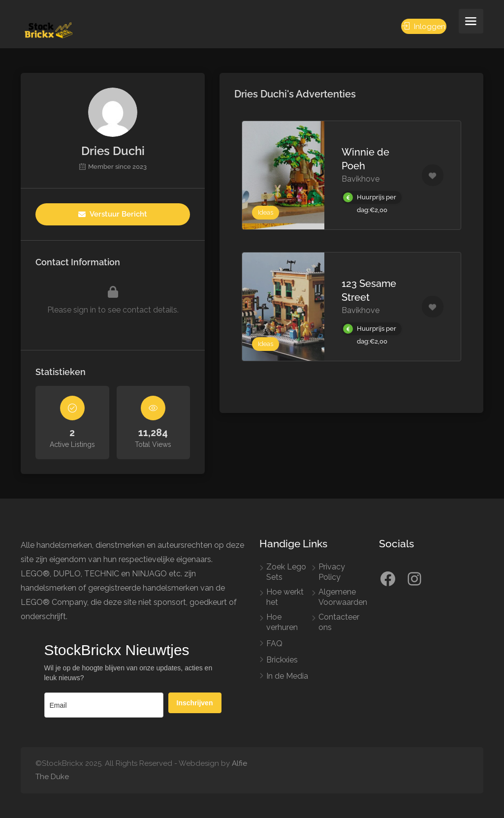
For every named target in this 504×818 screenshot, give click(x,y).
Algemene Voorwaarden (343, 597)
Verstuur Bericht (113, 214)
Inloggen (424, 26)
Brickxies (282, 660)
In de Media (287, 676)
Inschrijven (195, 703)
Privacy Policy (332, 572)
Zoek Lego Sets (286, 572)
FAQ (274, 644)
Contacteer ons (339, 622)
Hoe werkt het (285, 597)
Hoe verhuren (282, 622)
